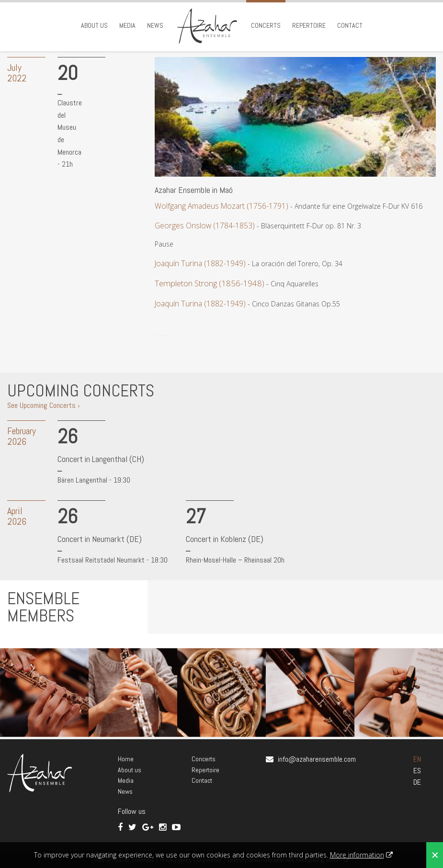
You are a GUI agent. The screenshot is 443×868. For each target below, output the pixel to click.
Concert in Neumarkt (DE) (100, 539)
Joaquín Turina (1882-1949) (200, 263)
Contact (350, 25)
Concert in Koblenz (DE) (225, 539)
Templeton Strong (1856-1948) (210, 283)
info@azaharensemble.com (317, 759)
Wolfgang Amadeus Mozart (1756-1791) (221, 206)
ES (417, 771)
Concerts (266, 25)
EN (417, 759)
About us (94, 25)
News (155, 25)
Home (126, 759)
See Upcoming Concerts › (44, 405)
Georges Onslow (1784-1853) (205, 225)
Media (127, 25)
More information (357, 855)
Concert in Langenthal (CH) (101, 459)
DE (417, 782)
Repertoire (309, 25)
